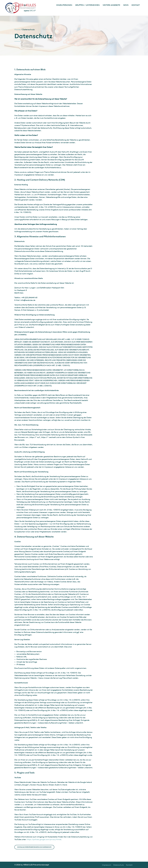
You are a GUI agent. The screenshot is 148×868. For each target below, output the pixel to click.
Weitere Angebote (111, 5)
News (126, 5)
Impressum (107, 865)
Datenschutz (119, 865)
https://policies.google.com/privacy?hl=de (44, 839)
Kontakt (136, 5)
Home (17, 29)
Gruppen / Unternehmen (87, 5)
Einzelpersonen (64, 5)
